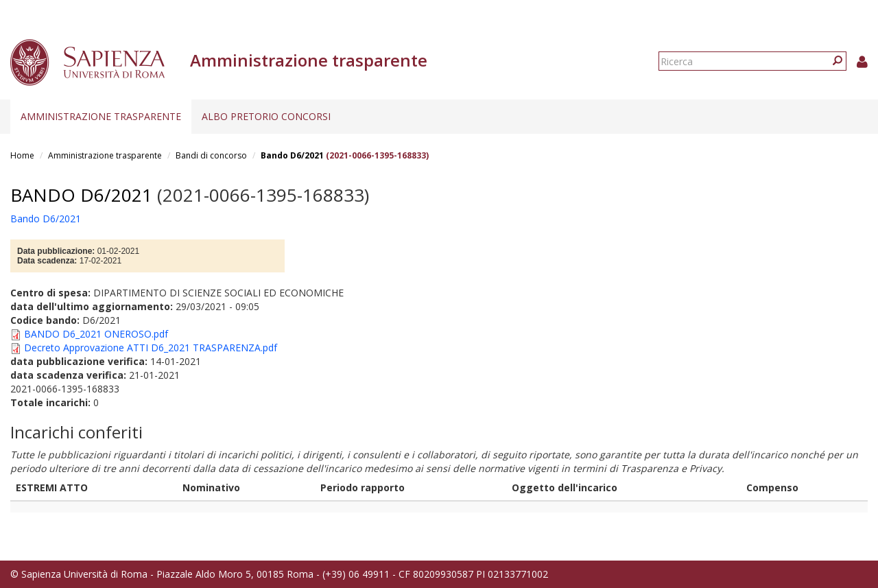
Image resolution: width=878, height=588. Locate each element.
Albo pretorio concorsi (266, 116)
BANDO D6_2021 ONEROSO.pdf (96, 334)
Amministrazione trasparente (101, 116)
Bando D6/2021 (292, 155)
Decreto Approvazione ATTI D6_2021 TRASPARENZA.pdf (151, 348)
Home (22, 155)
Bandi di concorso (211, 155)
